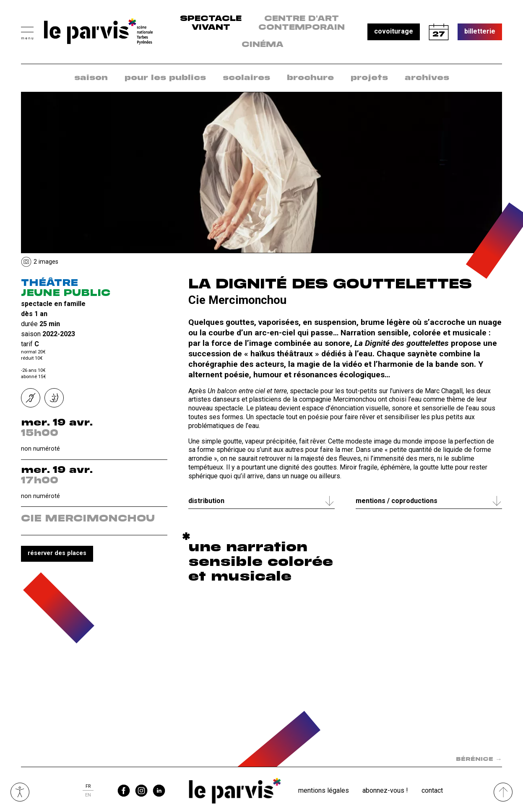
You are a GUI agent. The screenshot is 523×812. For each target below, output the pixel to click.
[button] (27, 32)
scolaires (246, 78)
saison (91, 78)
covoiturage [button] (394, 31)
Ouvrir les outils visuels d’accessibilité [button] (20, 792)
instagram (141, 791)
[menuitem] (91, 78)
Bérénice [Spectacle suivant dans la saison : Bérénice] (479, 759)
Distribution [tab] (206, 501)
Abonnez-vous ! (385, 790)
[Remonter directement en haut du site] (503, 792)
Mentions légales (324, 790)
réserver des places (57, 553)
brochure (310, 78)
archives (427, 78)
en (88, 795)
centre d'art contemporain (302, 23)
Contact (432, 790)
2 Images (46, 262)
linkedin (159, 791)
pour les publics (165, 78)
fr (88, 786)
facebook (124, 791)
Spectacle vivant (211, 23)
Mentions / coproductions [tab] (397, 501)
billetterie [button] (480, 31)
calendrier (439, 32)
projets (369, 78)
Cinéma (263, 45)
